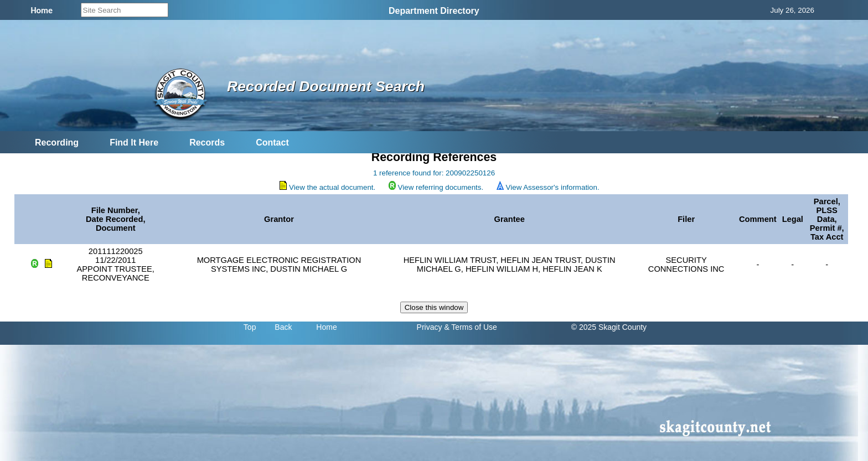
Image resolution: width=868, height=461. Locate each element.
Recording (57, 143)
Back (283, 327)
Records (207, 143)
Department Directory (434, 11)
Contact (272, 143)
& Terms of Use (470, 327)
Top (250, 327)
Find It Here (134, 143)
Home (326, 327)
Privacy (430, 327)
